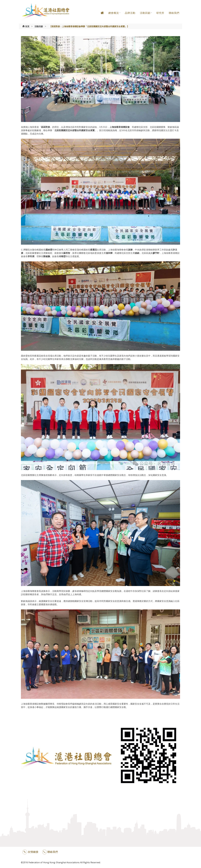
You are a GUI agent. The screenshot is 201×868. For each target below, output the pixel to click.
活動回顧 (145, 13)
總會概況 (114, 13)
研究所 (160, 13)
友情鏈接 (30, 852)
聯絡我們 (174, 13)
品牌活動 (130, 13)
